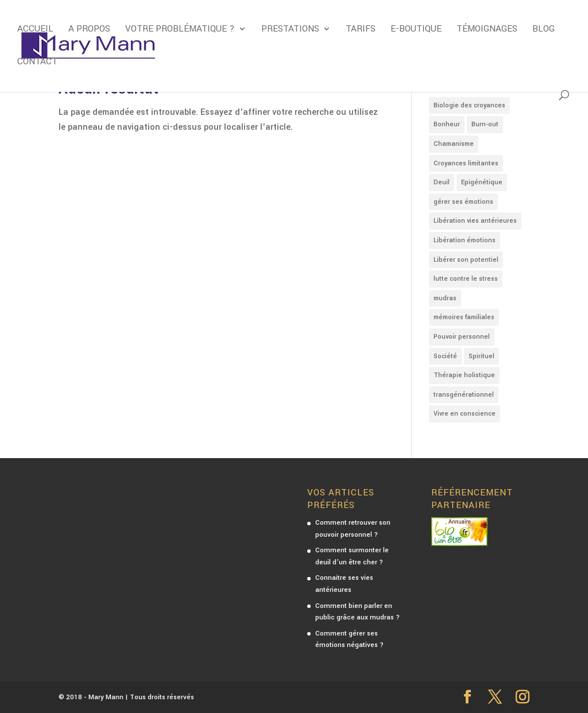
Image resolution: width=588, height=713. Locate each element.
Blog (543, 30)
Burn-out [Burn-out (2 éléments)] (485, 124)
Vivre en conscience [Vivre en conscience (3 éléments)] (465, 414)
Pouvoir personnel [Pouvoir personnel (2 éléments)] (462, 337)
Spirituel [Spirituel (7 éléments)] (481, 356)
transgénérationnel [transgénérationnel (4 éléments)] (464, 395)
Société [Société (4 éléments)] (445, 356)
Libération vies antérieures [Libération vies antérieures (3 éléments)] (475, 221)
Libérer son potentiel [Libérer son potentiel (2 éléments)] (466, 260)
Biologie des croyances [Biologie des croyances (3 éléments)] (469, 105)
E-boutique (416, 30)
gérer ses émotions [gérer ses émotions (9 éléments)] (463, 202)
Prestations (290, 30)
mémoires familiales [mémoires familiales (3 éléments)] (464, 317)
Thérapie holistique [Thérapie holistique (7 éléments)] (464, 375)
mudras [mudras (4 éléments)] (445, 298)
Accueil (35, 30)
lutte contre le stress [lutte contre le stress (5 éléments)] (466, 279)
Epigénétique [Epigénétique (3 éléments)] (482, 182)
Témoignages (487, 30)
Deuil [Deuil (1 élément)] (442, 182)
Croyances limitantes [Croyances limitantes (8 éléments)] (466, 163)
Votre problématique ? (180, 30)
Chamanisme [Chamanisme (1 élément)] (454, 144)
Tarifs (361, 30)
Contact (37, 63)
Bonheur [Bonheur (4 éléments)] (447, 124)
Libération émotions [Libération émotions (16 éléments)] (465, 240)
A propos (89, 30)
